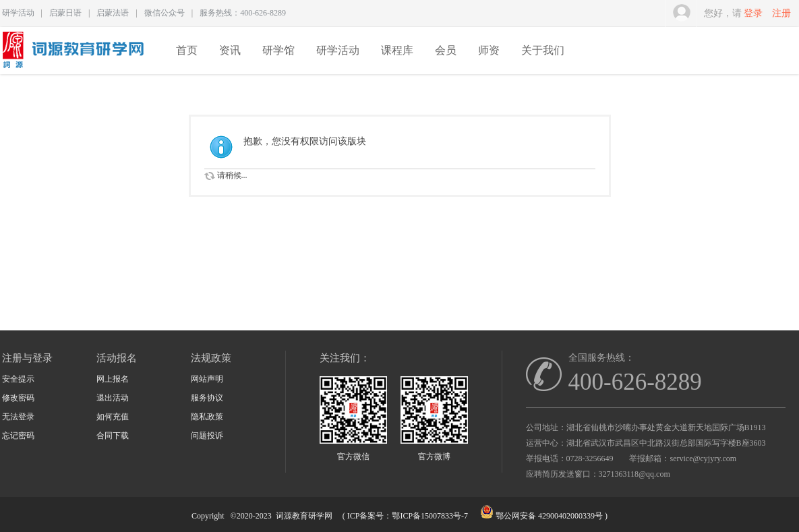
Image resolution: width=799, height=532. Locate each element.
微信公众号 (165, 13)
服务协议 (207, 398)
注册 (781, 13)
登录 (753, 13)
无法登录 (18, 417)
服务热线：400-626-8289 (243, 13)
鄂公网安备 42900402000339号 (549, 516)
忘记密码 (18, 436)
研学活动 (18, 13)
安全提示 (18, 379)
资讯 (230, 50)
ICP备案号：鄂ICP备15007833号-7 (408, 516)
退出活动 (113, 398)
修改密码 (18, 398)
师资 (489, 50)
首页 (187, 50)
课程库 (397, 50)
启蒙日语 (65, 13)
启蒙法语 (113, 13)
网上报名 (113, 379)
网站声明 (207, 379)
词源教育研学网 (304, 516)
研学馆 (278, 50)
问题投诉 (207, 436)
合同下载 (113, 436)
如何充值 (113, 417)
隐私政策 (207, 417)
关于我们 (543, 50)
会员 (446, 50)
